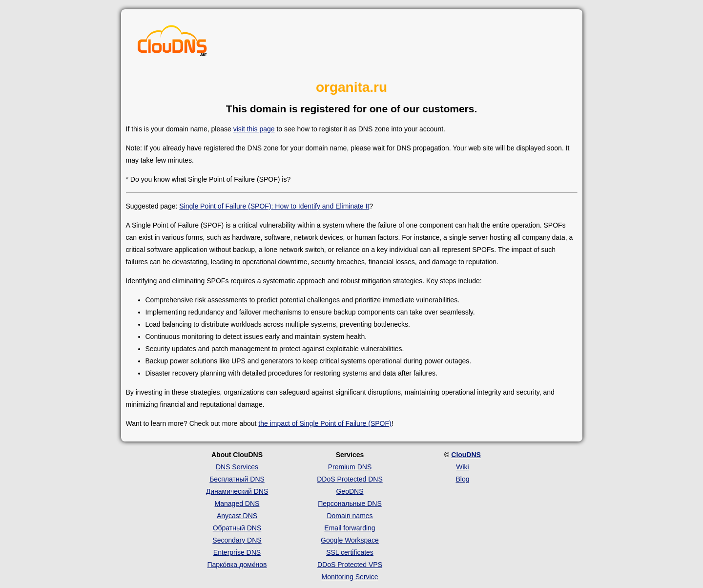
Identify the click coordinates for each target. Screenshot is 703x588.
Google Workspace (350, 540)
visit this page (254, 129)
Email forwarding (350, 528)
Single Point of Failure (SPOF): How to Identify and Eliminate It (274, 206)
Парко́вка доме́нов (237, 565)
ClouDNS (466, 455)
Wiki (462, 467)
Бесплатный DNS (237, 479)
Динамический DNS (237, 491)
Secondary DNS (237, 540)
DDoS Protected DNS (350, 479)
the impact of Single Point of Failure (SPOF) (325, 423)
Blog (462, 479)
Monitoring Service (350, 577)
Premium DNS (350, 467)
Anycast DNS (237, 516)
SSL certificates (350, 552)
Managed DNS (237, 504)
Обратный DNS (237, 528)
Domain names (350, 516)
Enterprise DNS (237, 552)
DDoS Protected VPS (350, 565)
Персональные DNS (350, 504)
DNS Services (237, 467)
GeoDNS (350, 491)
